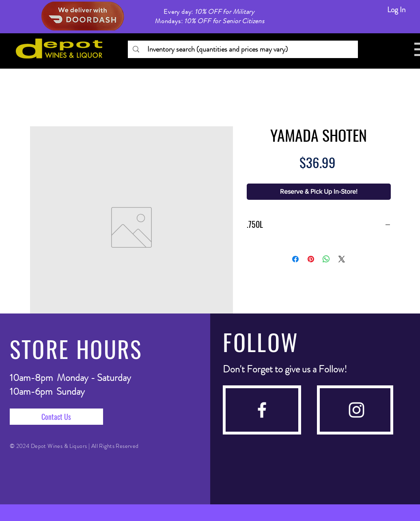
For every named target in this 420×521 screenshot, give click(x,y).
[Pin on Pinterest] (311, 259)
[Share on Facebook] (295, 259)
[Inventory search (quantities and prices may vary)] (242, 49)
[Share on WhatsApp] (326, 259)
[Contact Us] (56, 417)
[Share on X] (342, 259)
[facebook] (262, 410)
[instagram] (356, 410)
